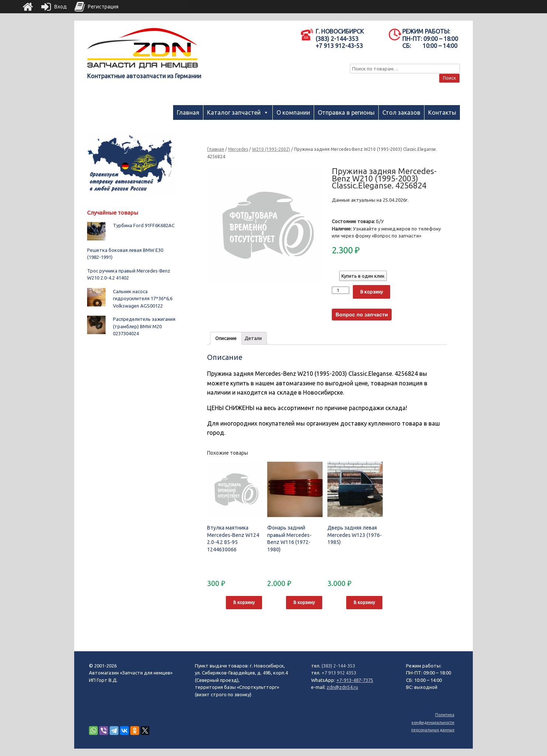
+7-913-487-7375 (355, 680)
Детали (253, 338)
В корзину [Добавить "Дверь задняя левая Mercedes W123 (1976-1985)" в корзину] (364, 602)
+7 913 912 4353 (339, 673)
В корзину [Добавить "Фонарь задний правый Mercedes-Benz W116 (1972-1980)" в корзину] (304, 602)
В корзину (371, 292)
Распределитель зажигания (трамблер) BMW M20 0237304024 (144, 326)
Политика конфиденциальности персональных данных (433, 722)
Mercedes (238, 149)
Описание (226, 338)
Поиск (449, 78)
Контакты (442, 112)
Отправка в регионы (346, 112)
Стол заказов (401, 112)
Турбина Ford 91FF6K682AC (144, 225)
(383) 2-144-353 (338, 666)
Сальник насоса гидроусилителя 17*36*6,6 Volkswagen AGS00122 (143, 299)
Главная (188, 112)
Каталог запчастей (234, 112)
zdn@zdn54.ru (342, 687)
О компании (293, 112)
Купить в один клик (363, 276)
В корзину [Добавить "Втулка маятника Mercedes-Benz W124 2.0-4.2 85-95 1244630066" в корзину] (244, 602)
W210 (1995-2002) (271, 149)
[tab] (226, 338)
